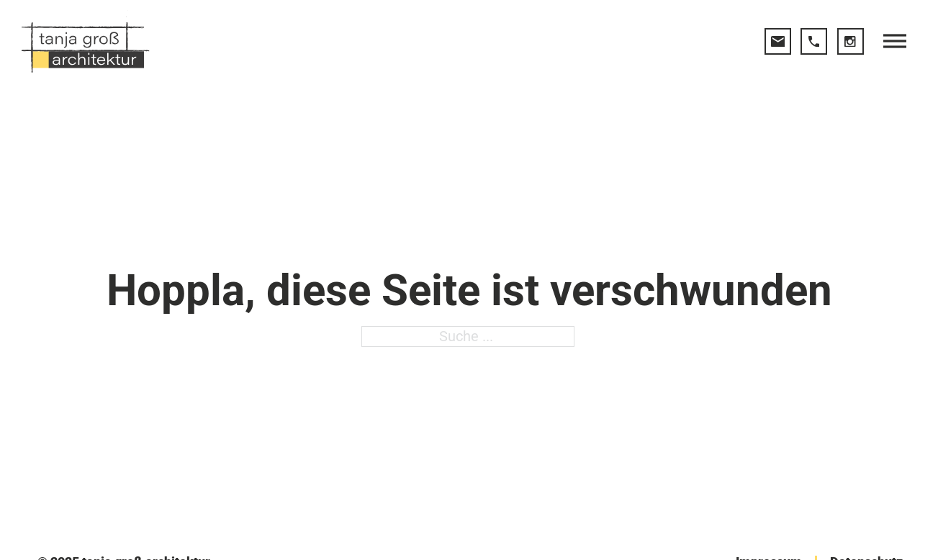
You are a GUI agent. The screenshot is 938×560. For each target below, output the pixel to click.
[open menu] (895, 41)
